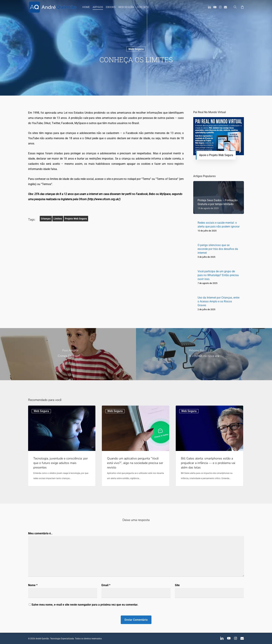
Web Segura (136, 49)
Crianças (46, 219)
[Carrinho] (242, 7)
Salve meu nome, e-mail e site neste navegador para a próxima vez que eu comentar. (85, 605)
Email (106, 585)
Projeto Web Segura (76, 219)
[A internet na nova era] (204, 354)
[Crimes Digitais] (68, 354)
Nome (33, 585)
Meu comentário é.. (40, 533)
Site (177, 585)
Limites (58, 219)
